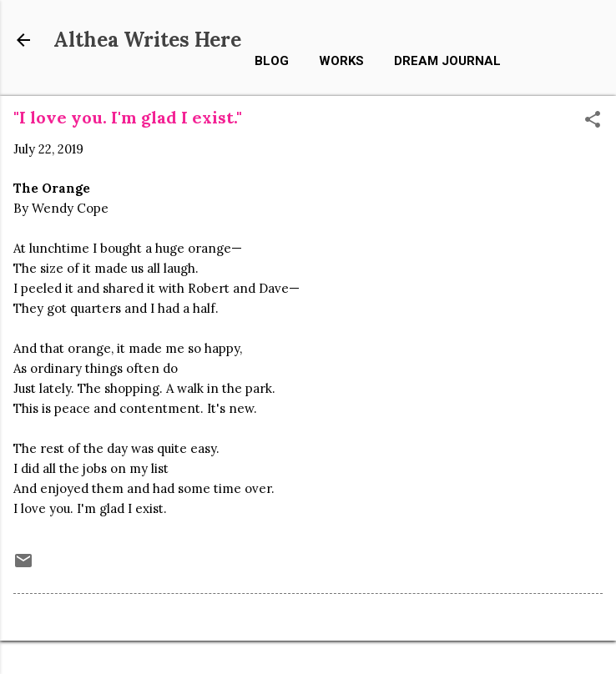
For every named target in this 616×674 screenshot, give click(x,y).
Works (341, 61)
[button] (593, 121)
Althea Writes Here (147, 40)
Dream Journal (447, 61)
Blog (272, 61)
